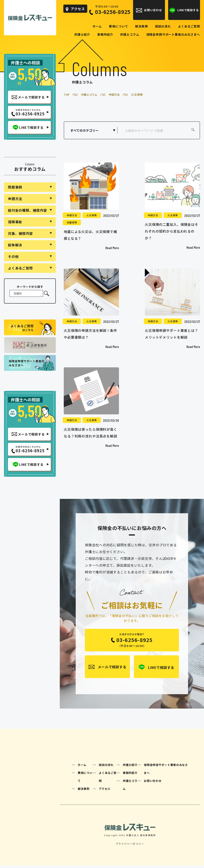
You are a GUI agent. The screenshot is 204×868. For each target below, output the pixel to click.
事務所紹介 (130, 775)
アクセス (105, 791)
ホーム (82, 767)
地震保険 (72, 222)
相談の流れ (106, 767)
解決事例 (84, 791)
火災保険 (92, 215)
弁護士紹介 (130, 767)
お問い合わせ (153, 783)
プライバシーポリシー (130, 846)
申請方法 (72, 215)
